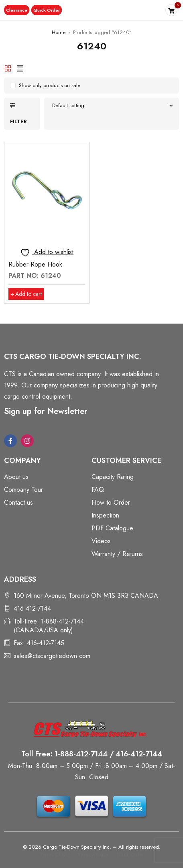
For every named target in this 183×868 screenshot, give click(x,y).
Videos (101, 541)
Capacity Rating (113, 477)
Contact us (18, 502)
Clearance (17, 10)
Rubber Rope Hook (35, 264)
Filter (18, 121)
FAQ (98, 490)
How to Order (111, 502)
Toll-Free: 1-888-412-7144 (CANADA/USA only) (49, 626)
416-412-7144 (32, 608)
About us (16, 477)
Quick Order (47, 10)
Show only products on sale (50, 85)
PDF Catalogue (112, 528)
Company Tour (23, 490)
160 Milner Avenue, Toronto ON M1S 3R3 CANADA (86, 596)
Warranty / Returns (117, 554)
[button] (17, 10)
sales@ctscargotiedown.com (52, 656)
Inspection (105, 515)
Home (59, 32)
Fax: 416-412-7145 (39, 643)
